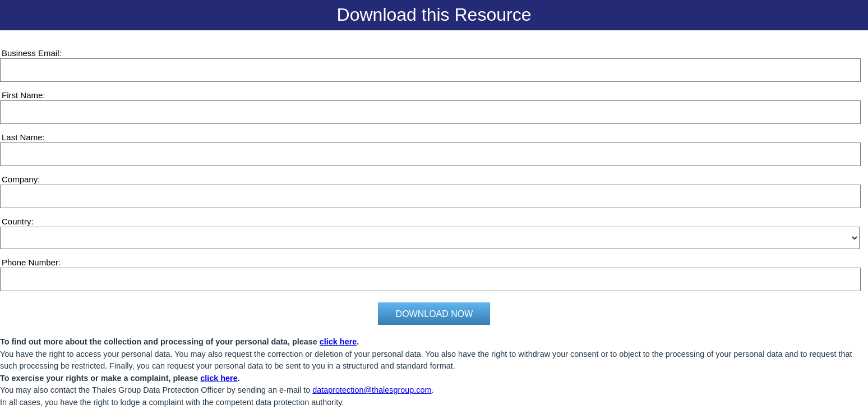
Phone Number (30, 262)
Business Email (31, 53)
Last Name (22, 137)
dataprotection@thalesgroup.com (372, 390)
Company (20, 179)
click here (338, 342)
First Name (22, 95)
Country (17, 221)
